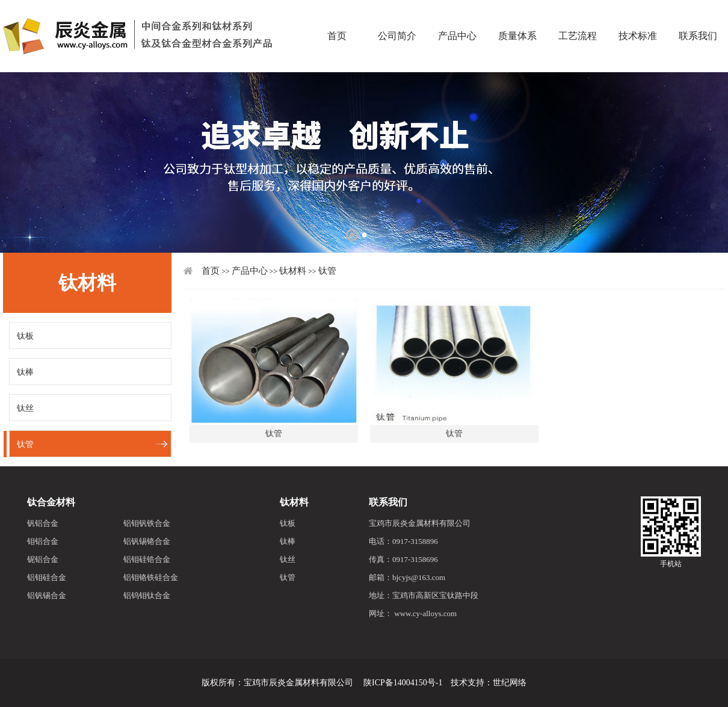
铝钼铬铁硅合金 (151, 577)
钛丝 (25, 408)
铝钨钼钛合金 (147, 595)
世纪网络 (510, 683)
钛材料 (293, 271)
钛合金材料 (51, 502)
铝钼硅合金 (47, 577)
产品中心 (457, 15)
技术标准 (638, 15)
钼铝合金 (43, 541)
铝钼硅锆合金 (147, 559)
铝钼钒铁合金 (147, 523)
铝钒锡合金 (47, 595)
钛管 (25, 444)
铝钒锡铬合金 (147, 541)
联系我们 (388, 502)
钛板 (25, 336)
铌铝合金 (43, 559)
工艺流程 (578, 15)
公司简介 (397, 15)
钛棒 (25, 372)
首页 (337, 15)
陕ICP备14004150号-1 (403, 683)
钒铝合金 (43, 523)
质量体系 (517, 15)
